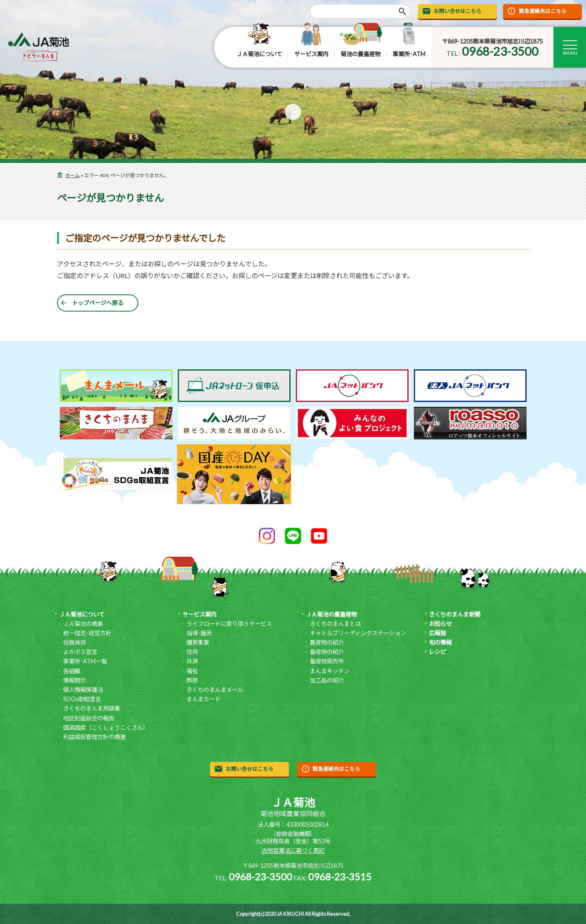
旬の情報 (440, 642)
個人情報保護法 (83, 690)
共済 (192, 661)
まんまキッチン (330, 671)
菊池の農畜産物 (361, 54)
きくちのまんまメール (215, 690)
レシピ (437, 652)
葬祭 (192, 680)
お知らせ (440, 624)
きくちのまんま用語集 (92, 708)
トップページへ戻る (98, 303)
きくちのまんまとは (335, 624)
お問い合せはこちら (458, 11)
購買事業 (198, 642)
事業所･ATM (409, 54)
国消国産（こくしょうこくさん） (106, 728)
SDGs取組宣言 (82, 699)
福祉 (192, 671)
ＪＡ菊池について (259, 54)
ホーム (72, 175)
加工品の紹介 (327, 680)
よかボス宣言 (80, 652)
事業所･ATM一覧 (85, 661)
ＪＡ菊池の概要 (83, 624)
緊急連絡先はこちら (543, 11)
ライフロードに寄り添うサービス (229, 624)
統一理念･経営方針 (87, 633)
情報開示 (74, 680)
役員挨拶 (74, 642)
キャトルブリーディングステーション (358, 633)
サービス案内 (311, 54)
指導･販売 (199, 633)
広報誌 (437, 633)
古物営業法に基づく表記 (293, 850)
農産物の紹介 (327, 642)
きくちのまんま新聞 (455, 614)
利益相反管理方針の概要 (94, 737)
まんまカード (203, 699)
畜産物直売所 (327, 661)
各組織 (72, 671)
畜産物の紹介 (327, 652)
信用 (192, 652)
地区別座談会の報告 (89, 718)
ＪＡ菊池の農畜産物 (331, 614)
